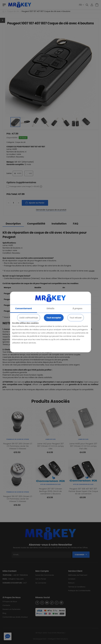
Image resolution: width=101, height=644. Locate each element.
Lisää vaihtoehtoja (29, 318)
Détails (51, 308)
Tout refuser (76, 318)
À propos (77, 308)
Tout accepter (54, 318)
